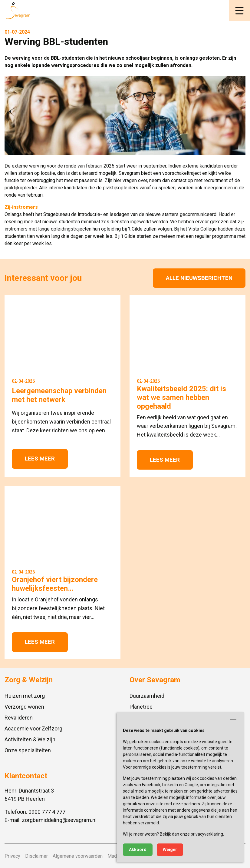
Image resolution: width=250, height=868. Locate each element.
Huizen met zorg (25, 696)
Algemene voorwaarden (78, 856)
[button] (239, 11)
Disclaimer (36, 856)
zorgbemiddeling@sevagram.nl (59, 820)
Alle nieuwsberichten (199, 278)
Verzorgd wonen (24, 707)
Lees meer (40, 459)
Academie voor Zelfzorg (33, 728)
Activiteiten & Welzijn (30, 739)
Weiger (170, 850)
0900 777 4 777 (47, 812)
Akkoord (138, 850)
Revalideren (19, 718)
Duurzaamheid (147, 696)
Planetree (141, 707)
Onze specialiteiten (28, 750)
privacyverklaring (207, 834)
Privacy (12, 856)
